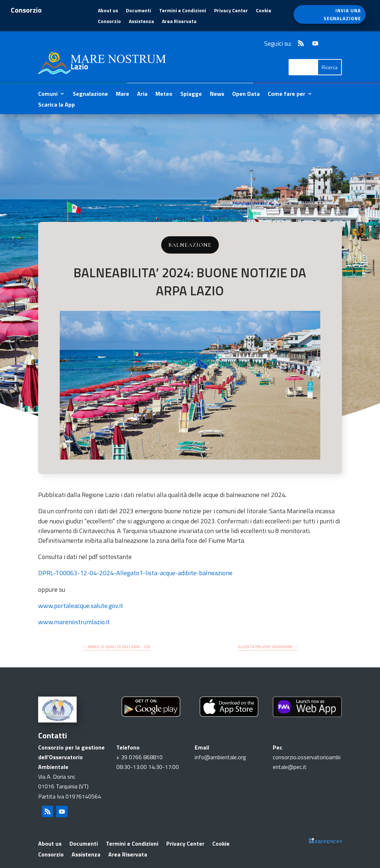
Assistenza (141, 22)
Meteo (164, 95)
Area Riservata (179, 22)
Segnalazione (90, 95)
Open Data (246, 95)
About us (108, 11)
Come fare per (286, 95)
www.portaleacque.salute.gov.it (81, 606)
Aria (142, 95)
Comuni (48, 95)
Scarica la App (56, 105)
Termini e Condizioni (183, 11)
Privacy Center (231, 11)
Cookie (264, 11)
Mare (123, 95)
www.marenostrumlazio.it (74, 622)
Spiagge (191, 95)
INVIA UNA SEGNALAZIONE (342, 14)
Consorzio (109, 22)
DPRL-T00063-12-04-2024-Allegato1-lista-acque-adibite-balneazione (135, 573)
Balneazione (190, 245)
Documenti (139, 11)
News (217, 95)
